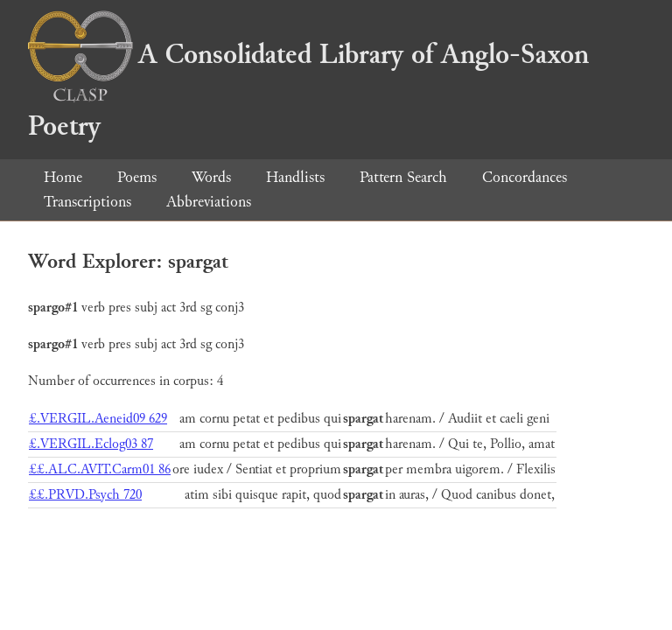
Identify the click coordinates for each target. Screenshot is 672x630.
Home (63, 177)
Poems (137, 177)
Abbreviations (209, 202)
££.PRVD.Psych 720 (85, 495)
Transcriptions (87, 202)
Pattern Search (403, 177)
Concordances (525, 177)
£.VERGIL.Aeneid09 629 (98, 419)
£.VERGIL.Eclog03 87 (91, 444)
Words (211, 177)
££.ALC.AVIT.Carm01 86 (100, 469)
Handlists (295, 177)
